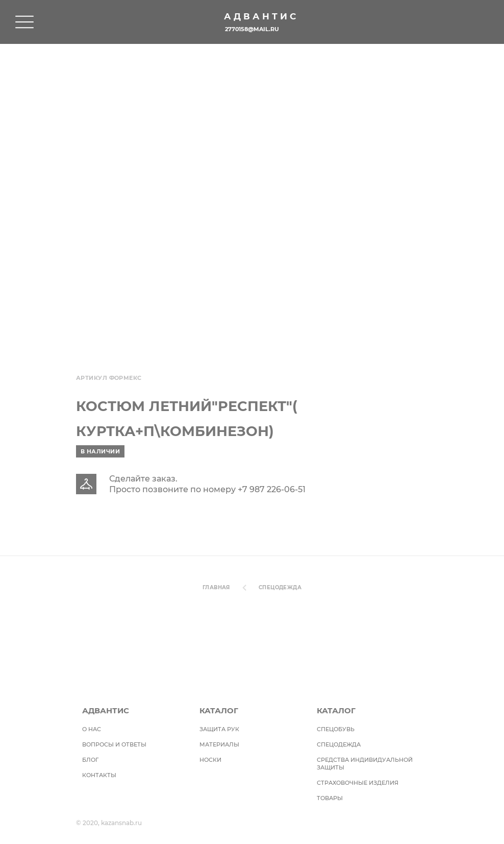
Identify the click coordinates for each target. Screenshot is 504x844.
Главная (216, 587)
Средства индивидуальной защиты (365, 764)
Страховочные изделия (358, 783)
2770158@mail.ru (252, 29)
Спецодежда (280, 587)
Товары (330, 798)
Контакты (99, 775)
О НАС (92, 729)
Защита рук (219, 729)
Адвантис (261, 16)
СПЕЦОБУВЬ (336, 729)
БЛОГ (90, 760)
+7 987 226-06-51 (272, 489)
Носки (210, 760)
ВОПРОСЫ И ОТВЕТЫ (114, 744)
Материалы (219, 744)
